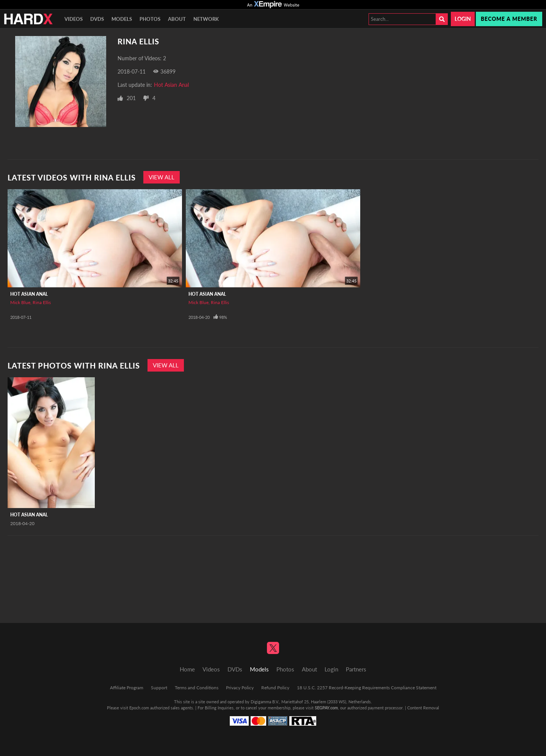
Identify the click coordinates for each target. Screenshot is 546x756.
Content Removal (423, 708)
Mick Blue (20, 302)
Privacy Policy (240, 688)
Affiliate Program (127, 688)
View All (162, 177)
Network (206, 19)
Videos (74, 19)
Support (159, 688)
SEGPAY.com (326, 708)
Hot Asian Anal (171, 85)
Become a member (509, 19)
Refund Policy (275, 688)
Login (463, 19)
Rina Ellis (42, 302)
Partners (356, 669)
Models (122, 19)
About (177, 19)
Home (187, 669)
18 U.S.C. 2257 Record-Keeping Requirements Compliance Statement (367, 688)
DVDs (97, 19)
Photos (150, 19)
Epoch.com (139, 708)
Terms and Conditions (197, 688)
